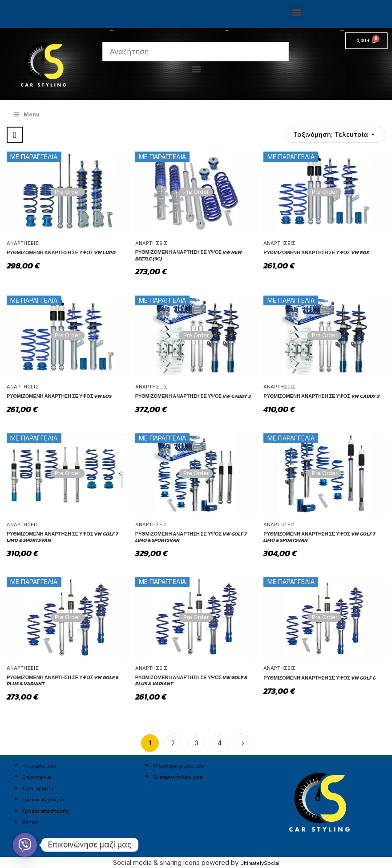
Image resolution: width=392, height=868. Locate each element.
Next (242, 743)
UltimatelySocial (260, 863)
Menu (26, 114)
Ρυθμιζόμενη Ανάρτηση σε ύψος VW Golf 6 (319, 678)
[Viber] (25, 845)
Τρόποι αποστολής (46, 811)
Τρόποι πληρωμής (44, 800)
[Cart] (366, 41)
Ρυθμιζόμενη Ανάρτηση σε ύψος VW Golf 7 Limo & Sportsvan (62, 537)
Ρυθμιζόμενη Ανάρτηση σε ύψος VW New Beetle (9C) (189, 255)
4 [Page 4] (220, 743)
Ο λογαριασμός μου (179, 766)
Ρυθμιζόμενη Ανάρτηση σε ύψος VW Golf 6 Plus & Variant (63, 681)
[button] (297, 12)
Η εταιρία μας (39, 766)
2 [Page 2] (173, 743)
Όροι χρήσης (38, 788)
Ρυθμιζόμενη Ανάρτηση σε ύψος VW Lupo (61, 252)
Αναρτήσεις (23, 243)
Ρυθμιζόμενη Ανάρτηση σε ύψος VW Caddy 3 (193, 396)
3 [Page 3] (196, 743)
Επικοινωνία (37, 777)
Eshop (30, 822)
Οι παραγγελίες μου (178, 777)
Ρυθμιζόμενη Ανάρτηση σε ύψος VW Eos (316, 252)
